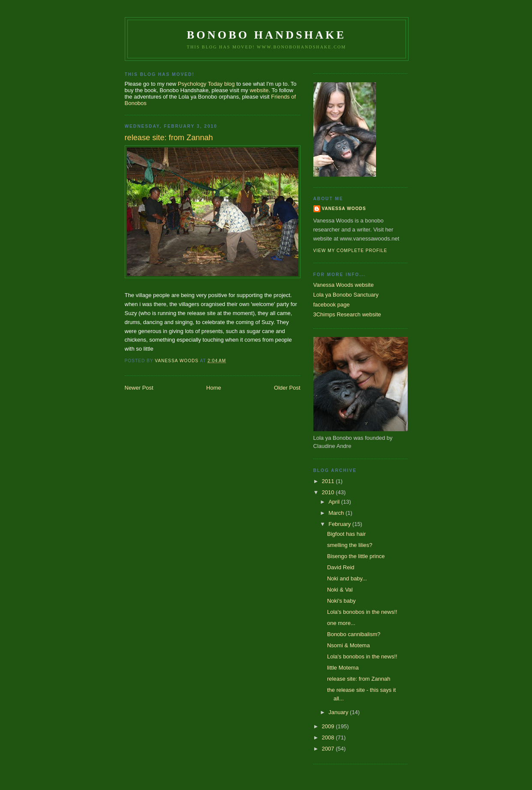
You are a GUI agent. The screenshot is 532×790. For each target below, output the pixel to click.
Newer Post (139, 388)
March (337, 513)
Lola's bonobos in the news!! (362, 612)
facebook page (332, 305)
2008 (329, 737)
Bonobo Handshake (266, 35)
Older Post (287, 388)
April (335, 502)
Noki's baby (341, 601)
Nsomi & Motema (349, 645)
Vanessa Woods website (344, 285)
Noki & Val (340, 590)
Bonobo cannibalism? (354, 634)
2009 (329, 726)
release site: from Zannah (359, 679)
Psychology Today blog (206, 84)
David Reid (341, 567)
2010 (329, 492)
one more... (341, 623)
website (259, 90)
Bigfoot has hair (346, 534)
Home (214, 388)
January (339, 712)
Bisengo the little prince (356, 556)
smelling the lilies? (350, 545)
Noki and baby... (347, 578)
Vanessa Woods (344, 209)
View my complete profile (350, 251)
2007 (329, 749)
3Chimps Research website (347, 314)
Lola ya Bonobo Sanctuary (346, 295)
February (340, 524)
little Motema (343, 668)
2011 (329, 481)
